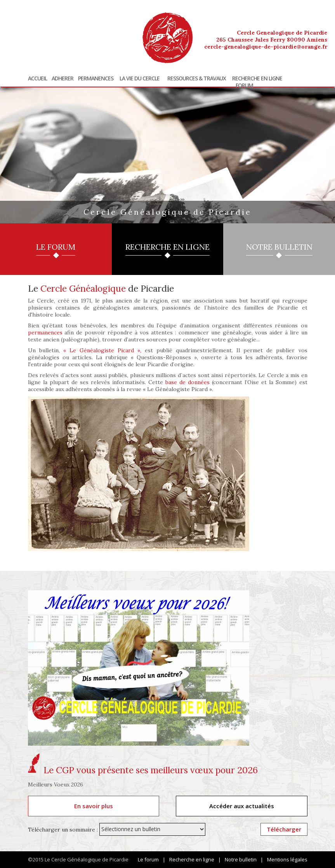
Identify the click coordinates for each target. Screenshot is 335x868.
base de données (187, 382)
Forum (244, 85)
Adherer (62, 78)
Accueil (37, 78)
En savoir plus (94, 806)
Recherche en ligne (257, 78)
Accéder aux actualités (242, 806)
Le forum (148, 859)
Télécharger (284, 829)
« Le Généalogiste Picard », (102, 350)
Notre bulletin (241, 859)
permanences (45, 332)
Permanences (96, 78)
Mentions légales (287, 859)
